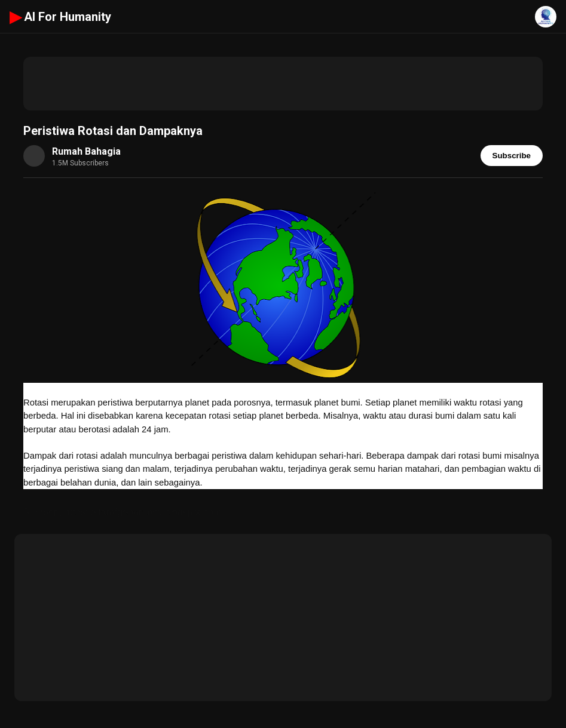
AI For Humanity (60, 17)
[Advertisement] (283, 84)
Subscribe (512, 156)
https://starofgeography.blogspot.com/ (144, 512)
